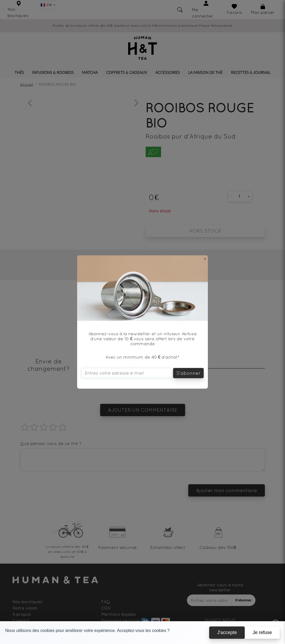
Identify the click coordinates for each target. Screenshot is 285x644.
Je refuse (262, 632)
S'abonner (188, 373)
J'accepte (227, 632)
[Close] (205, 259)
